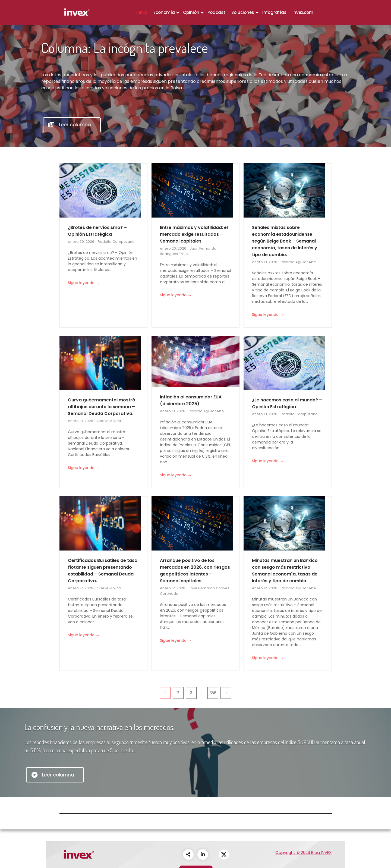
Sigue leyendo (84, 283)
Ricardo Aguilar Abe (298, 262)
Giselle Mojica (109, 421)
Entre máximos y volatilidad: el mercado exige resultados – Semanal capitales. (194, 234)
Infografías (274, 12)
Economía (164, 12)
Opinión (191, 12)
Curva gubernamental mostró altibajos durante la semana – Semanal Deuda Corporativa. (102, 407)
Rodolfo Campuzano (116, 242)
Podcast (216, 12)
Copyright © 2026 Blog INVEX (303, 852)
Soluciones (243, 12)
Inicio (142, 12)
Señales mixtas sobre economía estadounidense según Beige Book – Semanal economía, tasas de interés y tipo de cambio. (285, 241)
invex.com (303, 12)
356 (213, 693)
